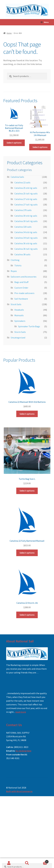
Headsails (19, 310)
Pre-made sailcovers (24, 293)
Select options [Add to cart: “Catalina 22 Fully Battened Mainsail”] (27, 553)
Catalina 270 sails (23, 210)
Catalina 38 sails (22, 254)
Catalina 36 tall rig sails (26, 249)
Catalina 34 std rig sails (26, 232)
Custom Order (21, 288)
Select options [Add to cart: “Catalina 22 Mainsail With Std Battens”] (27, 414)
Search (27, 863)
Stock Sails (16, 304)
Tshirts (18, 265)
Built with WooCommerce (19, 791)
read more (21, 712)
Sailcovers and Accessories (24, 277)
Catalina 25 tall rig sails (26, 193)
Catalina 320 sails (23, 227)
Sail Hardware (21, 299)
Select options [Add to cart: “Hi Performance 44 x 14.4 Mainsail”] (40, 147)
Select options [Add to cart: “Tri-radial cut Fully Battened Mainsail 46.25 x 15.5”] (14, 143)
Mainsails (19, 315)
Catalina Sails (17, 177)
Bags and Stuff (21, 282)
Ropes (14, 271)
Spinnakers (20, 321)
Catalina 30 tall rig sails (26, 221)
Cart (42, 861)
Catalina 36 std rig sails (26, 243)
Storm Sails (20, 332)
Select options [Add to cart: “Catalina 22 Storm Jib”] (27, 615)
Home (9, 33)
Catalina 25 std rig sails (26, 188)
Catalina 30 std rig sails (26, 216)
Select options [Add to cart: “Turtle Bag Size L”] (27, 491)
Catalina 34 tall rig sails (26, 238)
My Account (9, 863)
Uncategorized (18, 338)
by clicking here (23, 751)
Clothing (15, 260)
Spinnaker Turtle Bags (29, 326)
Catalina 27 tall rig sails (26, 205)
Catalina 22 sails (22, 182)
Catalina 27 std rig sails (26, 199)
